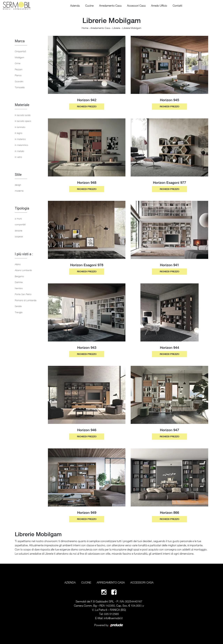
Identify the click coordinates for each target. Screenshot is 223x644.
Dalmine (19, 282)
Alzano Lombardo (23, 270)
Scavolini (19, 81)
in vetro (18, 157)
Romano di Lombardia (26, 300)
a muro (18, 219)
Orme (18, 63)
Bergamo (19, 276)
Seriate (18, 306)
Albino (18, 264)
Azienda (75, 6)
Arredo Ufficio (159, 6)
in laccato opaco (23, 121)
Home (85, 28)
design (18, 185)
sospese (19, 236)
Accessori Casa (136, 6)
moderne (19, 191)
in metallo (19, 151)
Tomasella (20, 87)
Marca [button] (20, 41)
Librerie (116, 28)
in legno (19, 133)
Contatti (177, 6)
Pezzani (19, 69)
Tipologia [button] (22, 208)
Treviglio (19, 312)
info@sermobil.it (113, 618)
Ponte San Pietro (23, 294)
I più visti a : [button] (24, 254)
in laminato (20, 127)
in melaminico (21, 145)
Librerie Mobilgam (132, 28)
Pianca (18, 75)
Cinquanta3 (20, 51)
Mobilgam (20, 57)
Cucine (89, 6)
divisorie (19, 231)
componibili (20, 224)
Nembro (19, 288)
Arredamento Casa (110, 6)
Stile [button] (18, 175)
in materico (20, 139)
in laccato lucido (23, 115)
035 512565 (111, 614)
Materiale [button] (22, 105)
